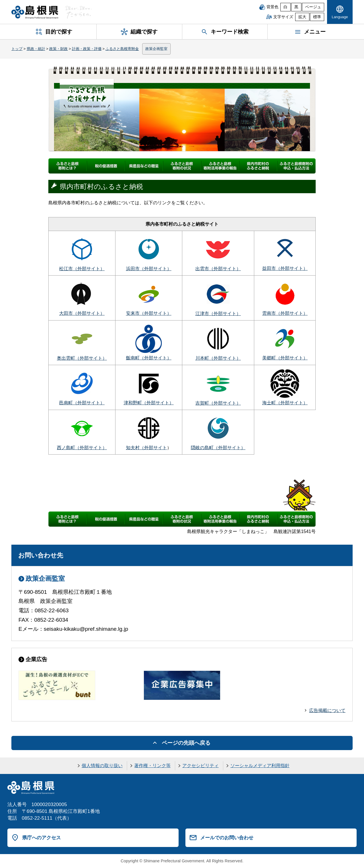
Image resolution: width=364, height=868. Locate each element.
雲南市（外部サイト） (285, 313)
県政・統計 (36, 49)
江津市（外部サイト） (218, 314)
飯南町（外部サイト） (149, 358)
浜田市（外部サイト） (149, 269)
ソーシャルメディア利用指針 (260, 766)
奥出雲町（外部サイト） (82, 358)
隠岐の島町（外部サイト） (218, 448)
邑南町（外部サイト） (82, 403)
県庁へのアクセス (42, 838)
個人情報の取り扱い (102, 766)
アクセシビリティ (200, 766)
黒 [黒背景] (296, 7)
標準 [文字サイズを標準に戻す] (317, 17)
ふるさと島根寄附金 (122, 49)
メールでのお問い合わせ (227, 838)
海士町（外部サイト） (285, 403)
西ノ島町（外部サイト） (82, 448)
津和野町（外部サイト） (149, 403)
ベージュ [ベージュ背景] (313, 7)
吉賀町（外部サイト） (218, 403)
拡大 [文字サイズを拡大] (302, 17)
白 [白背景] (286, 7)
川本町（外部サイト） (218, 358)
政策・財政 (58, 49)
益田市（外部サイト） (285, 268)
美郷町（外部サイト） (285, 358)
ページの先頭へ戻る (186, 743)
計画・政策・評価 (87, 49)
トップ (17, 49)
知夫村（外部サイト (146, 448)
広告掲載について (327, 710)
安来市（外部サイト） (149, 313)
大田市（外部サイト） (82, 313)
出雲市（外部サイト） (218, 269)
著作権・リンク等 (152, 766)
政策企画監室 (156, 49)
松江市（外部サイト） (82, 269)
